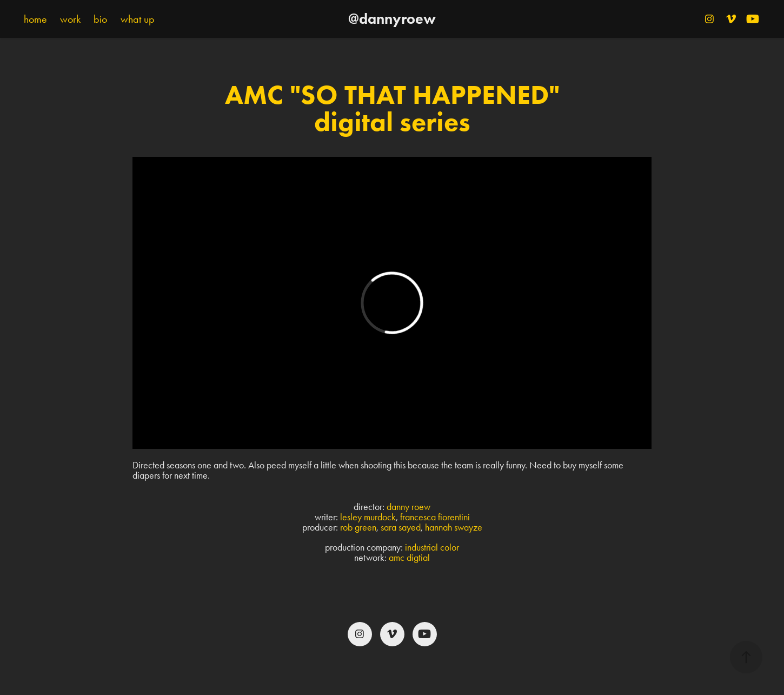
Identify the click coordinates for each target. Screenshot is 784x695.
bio (100, 19)
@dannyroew (392, 19)
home (35, 19)
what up (138, 19)
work (70, 19)
